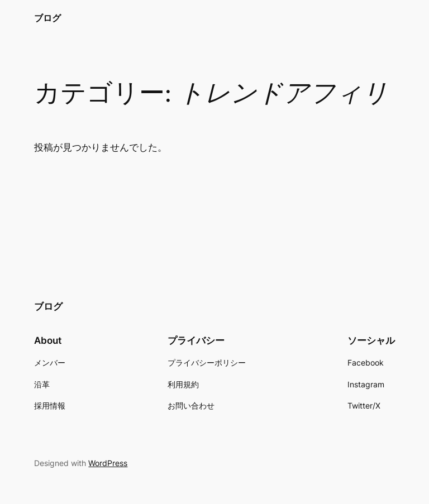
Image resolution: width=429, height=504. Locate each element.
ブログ (47, 18)
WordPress (108, 463)
